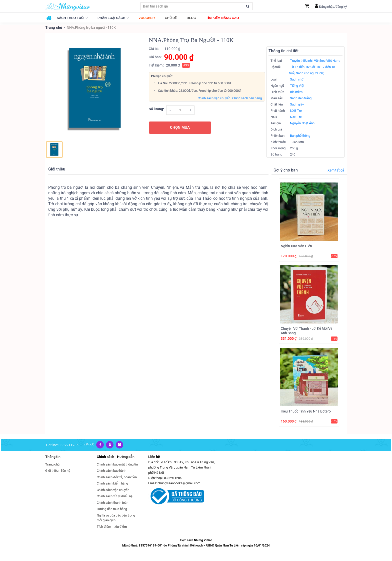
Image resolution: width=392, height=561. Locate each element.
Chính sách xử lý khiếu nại (115, 496)
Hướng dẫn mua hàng (112, 509)
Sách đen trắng (301, 98)
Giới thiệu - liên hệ (58, 470)
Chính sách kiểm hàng (112, 483)
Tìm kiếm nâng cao (222, 18)
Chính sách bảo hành (111, 470)
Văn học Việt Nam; (327, 60)
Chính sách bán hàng (247, 98)
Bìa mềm (296, 92)
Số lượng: (156, 109)
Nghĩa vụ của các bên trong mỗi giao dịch (116, 518)
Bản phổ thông (300, 135)
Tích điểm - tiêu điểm (112, 526)
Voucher (147, 18)
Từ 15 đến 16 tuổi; (303, 67)
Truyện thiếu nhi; (302, 60)
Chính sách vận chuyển (214, 98)
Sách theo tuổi (72, 18)
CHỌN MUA (180, 127)
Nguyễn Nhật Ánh (302, 123)
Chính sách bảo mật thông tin (117, 464)
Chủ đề (171, 18)
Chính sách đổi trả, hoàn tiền (117, 477)
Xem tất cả (336, 170)
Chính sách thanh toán (112, 502)
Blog (191, 18)
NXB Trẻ (296, 110)
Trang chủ (53, 27)
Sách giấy (297, 104)
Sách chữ (297, 79)
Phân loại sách (113, 18)
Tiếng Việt (297, 85)
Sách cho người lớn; (310, 73)
